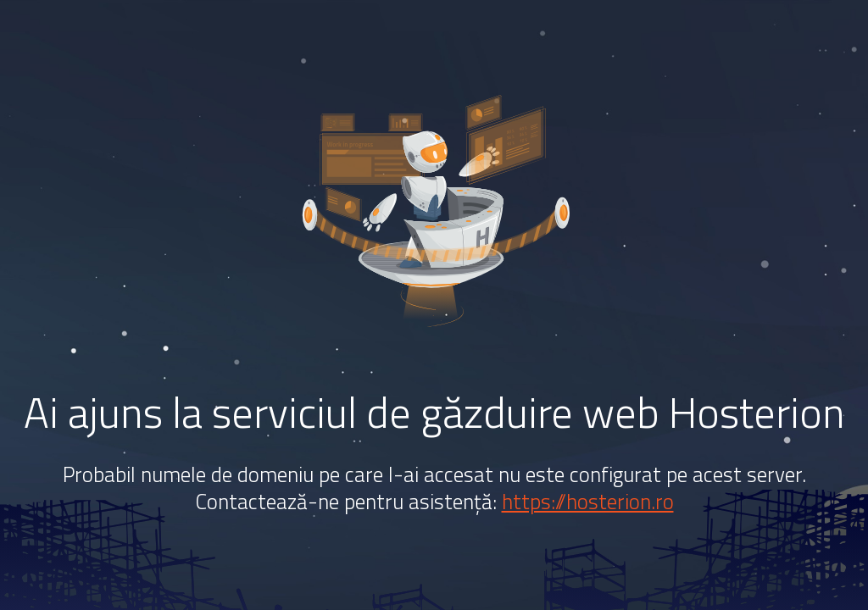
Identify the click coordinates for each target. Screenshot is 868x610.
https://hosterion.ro (588, 502)
